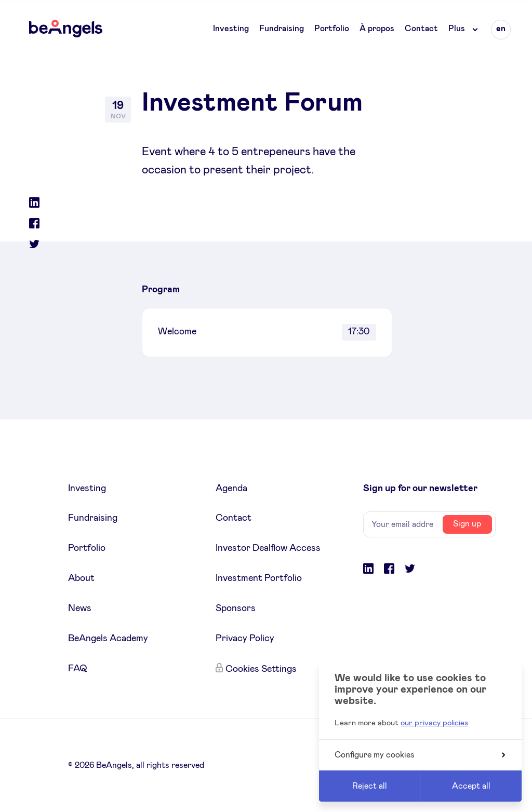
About (81, 578)
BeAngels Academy (108, 639)
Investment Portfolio (259, 578)
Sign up (467, 524)
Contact (421, 29)
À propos (377, 29)
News (80, 608)
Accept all (471, 786)
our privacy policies (434, 723)
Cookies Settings (261, 669)
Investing (231, 29)
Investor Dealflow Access (268, 548)
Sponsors (236, 608)
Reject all (370, 786)
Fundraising (282, 29)
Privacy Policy (245, 639)
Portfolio (332, 29)
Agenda (231, 489)
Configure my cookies (420, 755)
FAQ (78, 669)
